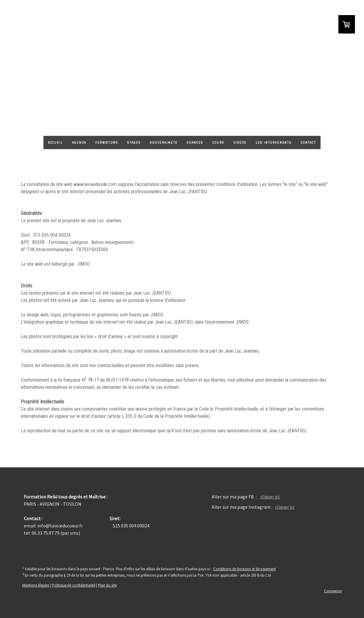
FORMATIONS (107, 143)
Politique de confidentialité (74, 585)
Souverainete (164, 143)
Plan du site (107, 585)
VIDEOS (240, 143)
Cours (218, 143)
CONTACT (308, 143)
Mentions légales (36, 585)
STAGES (134, 143)
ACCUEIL (55, 143)
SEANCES (195, 143)
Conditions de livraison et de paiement (245, 569)
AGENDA (79, 143)
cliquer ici (270, 497)
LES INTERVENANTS (274, 143)
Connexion (333, 591)
